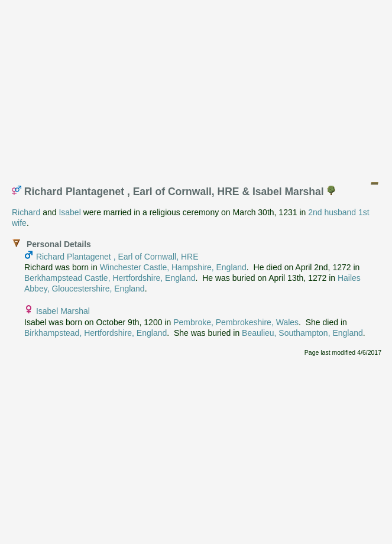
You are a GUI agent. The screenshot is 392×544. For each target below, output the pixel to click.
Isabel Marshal (63, 311)
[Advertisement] (199, 88)
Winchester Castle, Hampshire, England (173, 267)
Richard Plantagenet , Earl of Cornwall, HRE (117, 257)
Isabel (69, 212)
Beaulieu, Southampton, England (302, 333)
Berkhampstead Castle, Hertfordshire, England (110, 278)
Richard (26, 212)
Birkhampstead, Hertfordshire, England (95, 333)
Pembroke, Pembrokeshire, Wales (236, 322)
